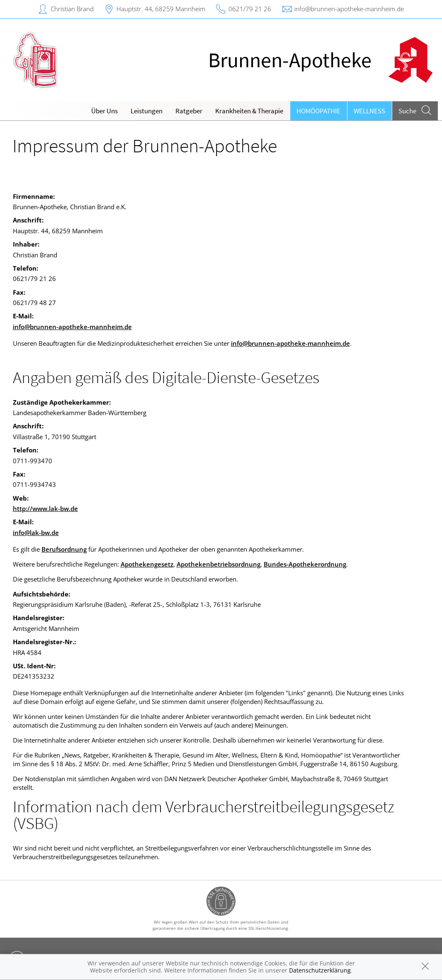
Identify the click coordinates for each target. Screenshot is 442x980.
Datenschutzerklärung (320, 970)
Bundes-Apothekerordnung (305, 564)
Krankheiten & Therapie (249, 111)
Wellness (369, 111)
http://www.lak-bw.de (45, 508)
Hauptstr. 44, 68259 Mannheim (161, 9)
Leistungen (147, 111)
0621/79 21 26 (250, 9)
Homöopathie (318, 111)
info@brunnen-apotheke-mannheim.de (349, 9)
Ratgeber (189, 111)
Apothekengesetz (147, 564)
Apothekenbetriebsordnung (219, 564)
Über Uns (104, 111)
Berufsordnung (64, 549)
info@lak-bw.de (36, 533)
